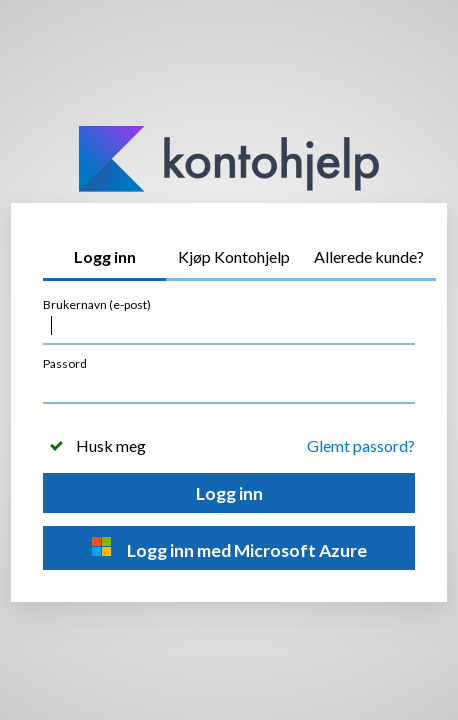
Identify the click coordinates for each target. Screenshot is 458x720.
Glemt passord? (361, 445)
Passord (65, 363)
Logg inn (229, 493)
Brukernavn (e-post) (97, 304)
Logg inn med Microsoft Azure (229, 548)
